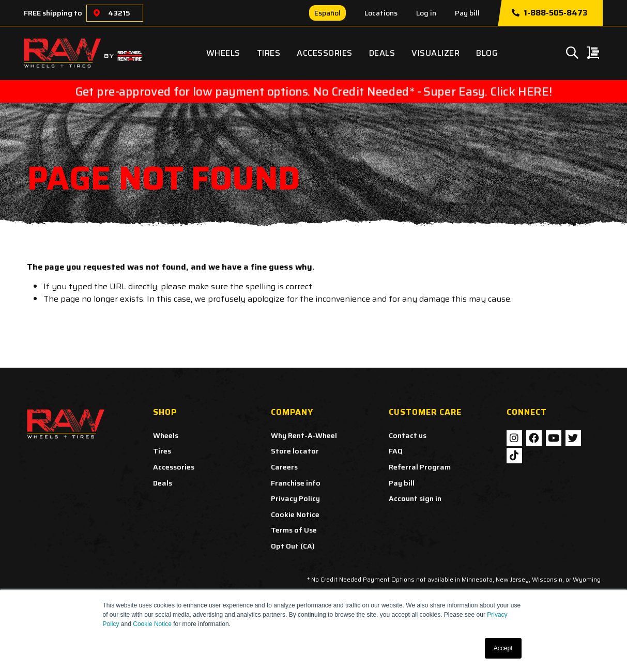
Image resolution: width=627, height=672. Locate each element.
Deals (382, 53)
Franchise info (296, 483)
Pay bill (467, 13)
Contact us (408, 435)
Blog (487, 53)
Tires (269, 53)
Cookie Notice (152, 624)
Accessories (325, 53)
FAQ (396, 451)
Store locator (295, 451)
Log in (426, 13)
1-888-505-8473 (549, 13)
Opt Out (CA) (293, 546)
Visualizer (435, 53)
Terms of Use (294, 530)
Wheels (223, 53)
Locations (381, 13)
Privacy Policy (295, 498)
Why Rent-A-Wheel (304, 435)
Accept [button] (503, 648)
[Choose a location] (97, 13)
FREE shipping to (53, 13)
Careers (284, 467)
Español (327, 13)
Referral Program (420, 467)
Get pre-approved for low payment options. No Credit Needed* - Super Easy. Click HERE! (313, 91)
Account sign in (415, 498)
